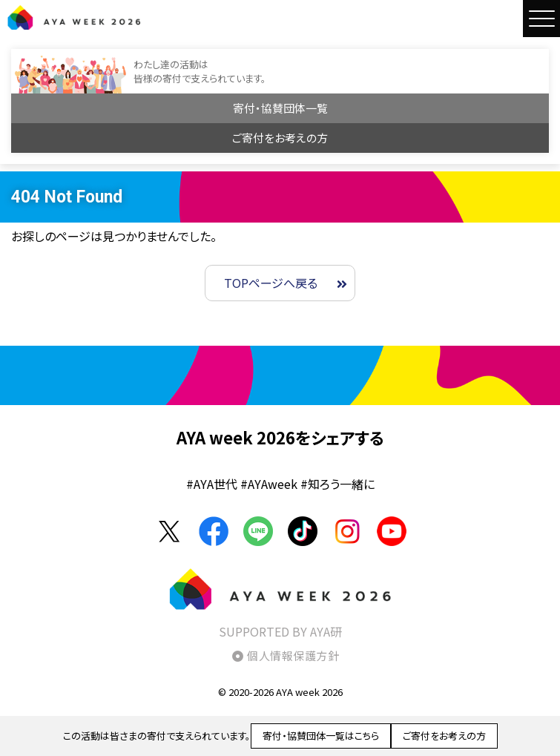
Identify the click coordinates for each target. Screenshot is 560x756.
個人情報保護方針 (293, 655)
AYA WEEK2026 (74, 17)
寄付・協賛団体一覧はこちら (321, 736)
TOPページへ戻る (271, 283)
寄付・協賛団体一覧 (280, 108)
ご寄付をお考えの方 (280, 138)
